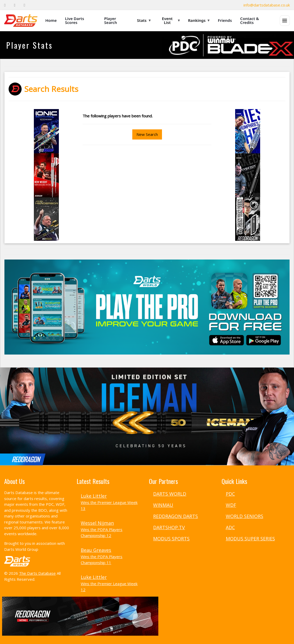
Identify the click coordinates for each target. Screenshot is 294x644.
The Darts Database (37, 573)
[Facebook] (5, 5)
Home (51, 20)
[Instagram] (24, 5)
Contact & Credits (249, 20)
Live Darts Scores (75, 20)
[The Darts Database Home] (21, 21)
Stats (144, 20)
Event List (171, 20)
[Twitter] (14, 5)
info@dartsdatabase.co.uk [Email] (267, 5)
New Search (147, 134)
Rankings (199, 20)
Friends (225, 20)
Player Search (111, 20)
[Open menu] (285, 21)
